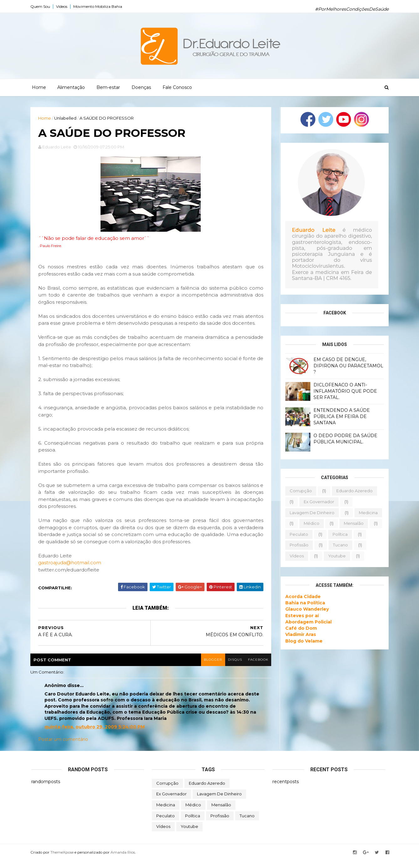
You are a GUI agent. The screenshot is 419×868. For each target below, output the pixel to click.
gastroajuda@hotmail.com (71, 570)
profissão (298, 545)
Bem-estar (108, 87)
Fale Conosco (177, 87)
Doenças (141, 87)
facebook (254, 667)
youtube (336, 556)
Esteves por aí (301, 615)
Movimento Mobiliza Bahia (99, 6)
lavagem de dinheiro (311, 512)
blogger (209, 667)
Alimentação (71, 87)
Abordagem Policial (308, 622)
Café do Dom (300, 628)
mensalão (353, 523)
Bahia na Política (304, 603)
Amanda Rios (124, 859)
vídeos (296, 556)
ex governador (318, 502)
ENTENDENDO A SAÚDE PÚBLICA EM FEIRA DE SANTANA (341, 416)
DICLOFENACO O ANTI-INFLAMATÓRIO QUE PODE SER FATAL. (344, 391)
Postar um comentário (64, 747)
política (339, 534)
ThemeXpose (63, 859)
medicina (367, 512)
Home (39, 87)
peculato (298, 534)
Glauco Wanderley (306, 609)
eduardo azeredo (354, 491)
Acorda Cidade (302, 596)
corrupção (300, 491)
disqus (231, 667)
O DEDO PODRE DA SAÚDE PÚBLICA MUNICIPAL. (344, 439)
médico (311, 523)
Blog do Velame (303, 641)
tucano (339, 545)
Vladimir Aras (300, 634)
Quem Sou (41, 6)
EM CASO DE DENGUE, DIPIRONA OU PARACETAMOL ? (347, 366)
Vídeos (63, 6)
